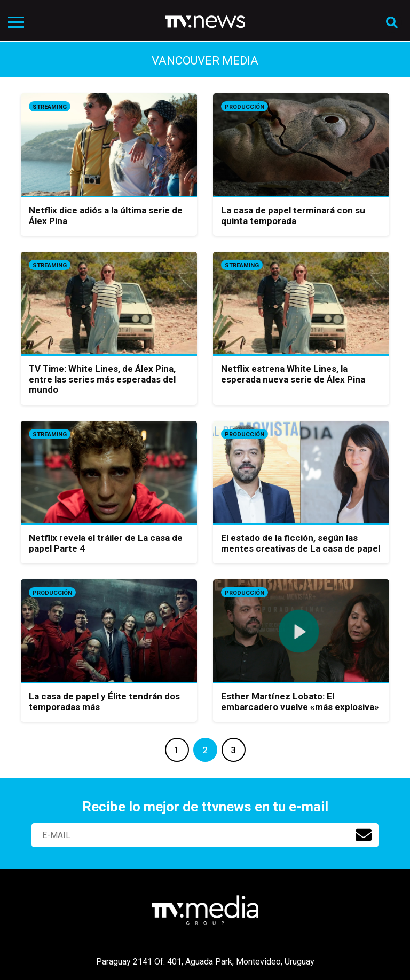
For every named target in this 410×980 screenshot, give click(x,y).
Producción (245, 107)
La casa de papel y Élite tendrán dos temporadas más (104, 702)
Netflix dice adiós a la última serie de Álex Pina (106, 216)
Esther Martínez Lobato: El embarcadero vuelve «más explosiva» (300, 702)
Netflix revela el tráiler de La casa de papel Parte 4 (106, 543)
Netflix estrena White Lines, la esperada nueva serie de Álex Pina (293, 374)
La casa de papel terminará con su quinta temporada (293, 216)
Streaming (50, 107)
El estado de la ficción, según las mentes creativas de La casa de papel (301, 543)
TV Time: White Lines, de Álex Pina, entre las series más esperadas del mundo (102, 379)
